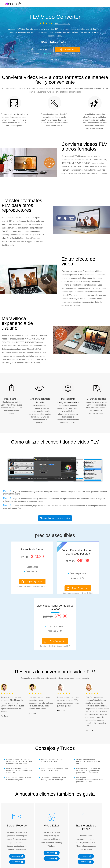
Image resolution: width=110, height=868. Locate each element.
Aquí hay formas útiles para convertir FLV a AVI (52, 760)
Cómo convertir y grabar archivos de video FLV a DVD (55, 769)
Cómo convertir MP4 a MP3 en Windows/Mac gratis (19, 779)
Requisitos (47, 54)
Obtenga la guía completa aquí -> (55, 518)
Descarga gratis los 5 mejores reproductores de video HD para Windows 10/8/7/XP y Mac (19, 761)
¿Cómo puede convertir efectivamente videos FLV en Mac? (88, 761)
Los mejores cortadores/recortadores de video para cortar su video (90, 780)
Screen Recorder (17, 826)
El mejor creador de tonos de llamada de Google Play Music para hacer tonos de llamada (89, 771)
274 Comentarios (62, 23)
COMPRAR (69, 49)
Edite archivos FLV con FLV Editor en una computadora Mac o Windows (19, 771)
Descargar (43, 49)
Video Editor (51, 826)
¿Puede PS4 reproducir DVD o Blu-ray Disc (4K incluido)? (54, 779)
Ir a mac (54, 59)
